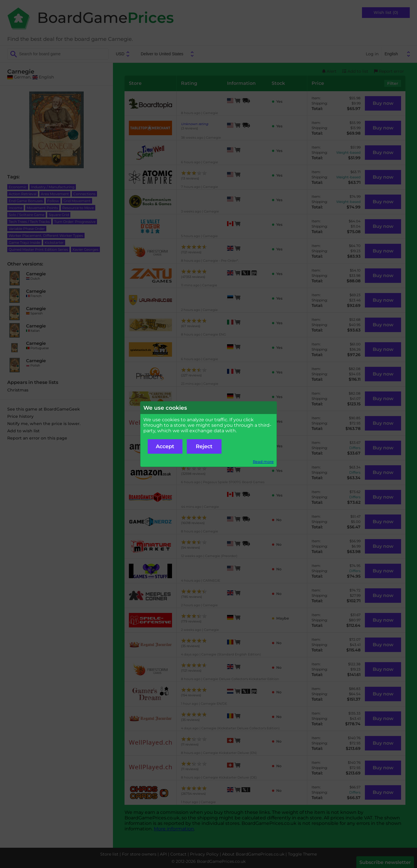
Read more (263, 462)
